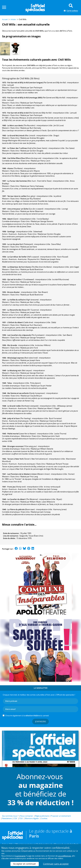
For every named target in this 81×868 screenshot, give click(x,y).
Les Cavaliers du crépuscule (19, 335)
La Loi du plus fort (15, 244)
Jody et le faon (13, 418)
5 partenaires (20, 856)
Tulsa (10, 383)
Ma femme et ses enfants (18, 393)
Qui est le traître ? (15, 279)
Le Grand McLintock (16, 135)
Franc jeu (11, 487)
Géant (10, 219)
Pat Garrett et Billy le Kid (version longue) (25, 83)
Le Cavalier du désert (16, 499)
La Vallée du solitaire (16, 300)
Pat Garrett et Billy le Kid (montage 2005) (25, 98)
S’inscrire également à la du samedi (27, 716)
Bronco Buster (14, 292)
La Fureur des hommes (17, 181)
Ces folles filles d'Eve (16, 158)
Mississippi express (16, 358)
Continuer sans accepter (56, 864)
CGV (15, 818)
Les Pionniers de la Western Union (22, 474)
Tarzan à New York (15, 459)
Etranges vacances (15, 446)
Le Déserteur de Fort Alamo (19, 267)
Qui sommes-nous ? (10, 816)
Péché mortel (13, 434)
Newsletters (7, 818)
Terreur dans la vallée (17, 196)
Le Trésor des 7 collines (17, 148)
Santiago (11, 231)
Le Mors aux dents (15, 125)
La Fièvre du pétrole (16, 509)
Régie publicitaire (42, 816)
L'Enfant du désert (15, 322)
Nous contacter (27, 816)
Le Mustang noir (14, 370)
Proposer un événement (61, 816)
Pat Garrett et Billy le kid (18, 113)
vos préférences (64, 856)
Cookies (44, 818)
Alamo (10, 168)
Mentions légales (32, 818)
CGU (21, 818)
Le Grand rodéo (14, 406)
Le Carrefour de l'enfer (17, 257)
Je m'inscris (41, 722)
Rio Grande (12, 345)
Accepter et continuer (25, 864)
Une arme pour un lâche (18, 209)
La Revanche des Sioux (17, 310)
